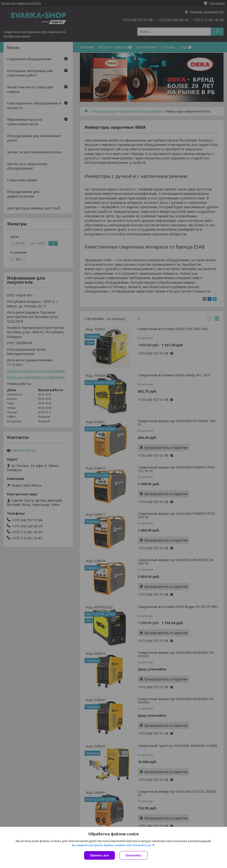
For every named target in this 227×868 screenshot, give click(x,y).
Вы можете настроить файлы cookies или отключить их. (112, 845)
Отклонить (134, 855)
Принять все (99, 855)
